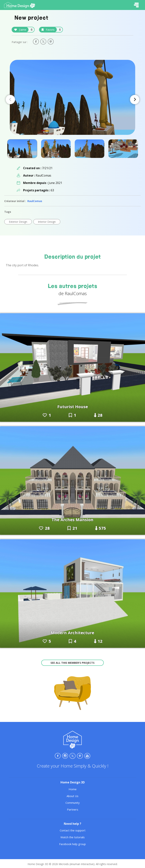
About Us (72, 796)
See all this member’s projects (72, 663)
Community (73, 803)
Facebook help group (72, 844)
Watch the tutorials (73, 837)
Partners (73, 809)
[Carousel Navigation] (72, 100)
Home (73, 789)
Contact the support (73, 830)
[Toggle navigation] (136, 5)
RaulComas (35, 201)
